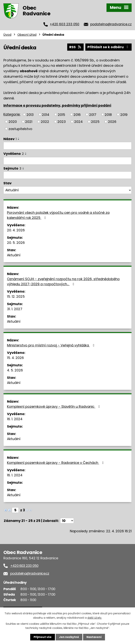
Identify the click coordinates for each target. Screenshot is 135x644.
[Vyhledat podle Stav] (67, 190)
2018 (108, 114)
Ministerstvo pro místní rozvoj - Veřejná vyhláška (51, 345)
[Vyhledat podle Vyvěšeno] (67, 161)
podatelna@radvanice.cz (111, 24)
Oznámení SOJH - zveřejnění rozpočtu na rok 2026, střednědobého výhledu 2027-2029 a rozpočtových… (63, 281)
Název (10, 139)
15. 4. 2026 (15, 358)
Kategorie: (12, 114)
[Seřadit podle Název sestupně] (19, 139)
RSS (76, 47)
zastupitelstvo (20, 129)
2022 (45, 122)
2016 (77, 114)
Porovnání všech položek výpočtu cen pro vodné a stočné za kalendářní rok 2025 (58, 215)
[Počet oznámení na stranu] (67, 521)
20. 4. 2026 (16, 230)
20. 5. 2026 (16, 243)
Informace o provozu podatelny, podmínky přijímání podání (57, 105)
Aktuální (14, 255)
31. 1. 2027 (15, 309)
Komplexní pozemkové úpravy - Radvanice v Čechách (56, 463)
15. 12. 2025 (16, 296)
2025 (95, 122)
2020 (13, 122)
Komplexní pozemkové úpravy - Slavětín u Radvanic (54, 406)
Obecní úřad (27, 35)
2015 (61, 114)
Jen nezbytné (69, 637)
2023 (62, 122)
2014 (46, 114)
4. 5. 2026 (15, 370)
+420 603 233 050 (65, 24)
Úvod (7, 35)
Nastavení (94, 637)
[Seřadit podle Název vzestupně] (19, 138)
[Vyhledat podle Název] (67, 146)
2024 (78, 122)
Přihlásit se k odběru (109, 47)
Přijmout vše (43, 637)
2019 (124, 114)
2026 (112, 122)
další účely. (95, 618)
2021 (29, 122)
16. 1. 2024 (15, 419)
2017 (93, 114)
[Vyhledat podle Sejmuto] (67, 175)
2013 (30, 114)
